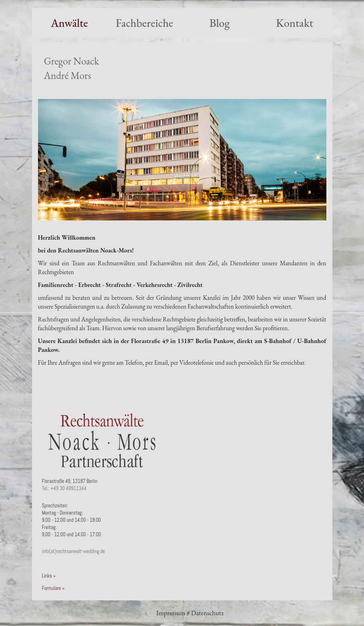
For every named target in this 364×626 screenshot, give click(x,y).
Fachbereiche (144, 23)
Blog (220, 23)
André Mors (68, 76)
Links (47, 576)
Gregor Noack (72, 61)
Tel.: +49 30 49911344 (64, 489)
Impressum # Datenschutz (190, 613)
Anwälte (69, 23)
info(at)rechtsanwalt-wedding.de (73, 551)
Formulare (52, 588)
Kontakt (295, 23)
